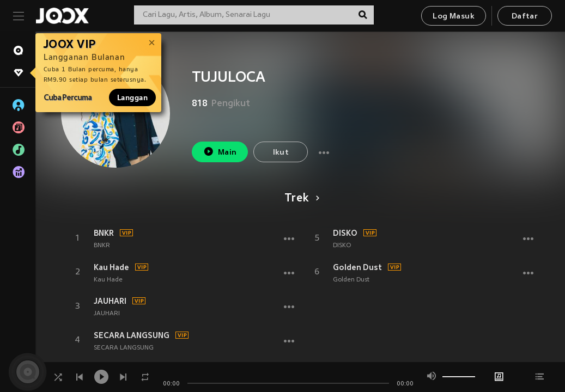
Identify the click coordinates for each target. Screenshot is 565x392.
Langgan (132, 97)
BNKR (104, 233)
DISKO (345, 233)
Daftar (525, 17)
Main (220, 152)
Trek (300, 199)
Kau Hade (111, 267)
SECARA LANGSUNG (132, 335)
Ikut (281, 153)
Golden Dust (357, 267)
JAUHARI (110, 301)
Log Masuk (454, 17)
